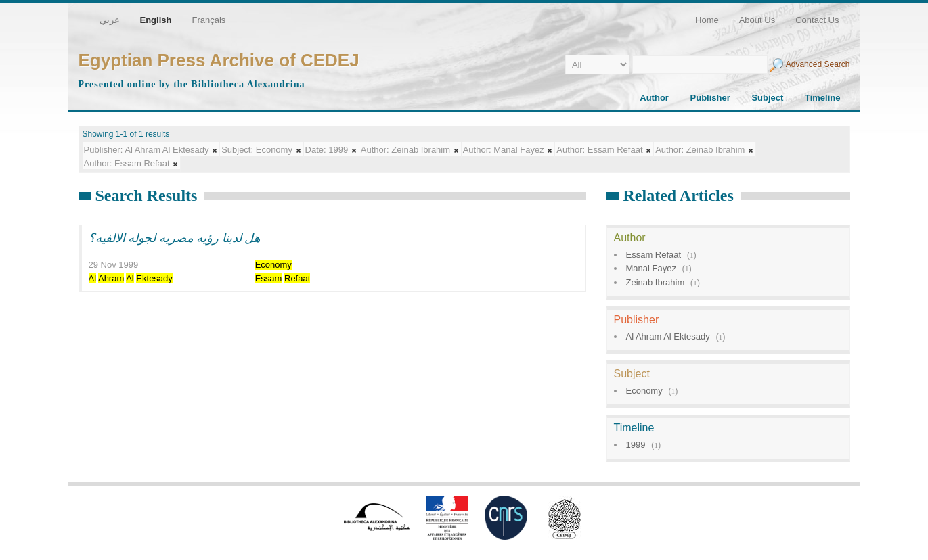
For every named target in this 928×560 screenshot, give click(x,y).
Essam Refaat (654, 255)
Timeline (823, 98)
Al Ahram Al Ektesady (668, 336)
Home (707, 20)
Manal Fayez (651, 268)
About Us (757, 20)
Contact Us (817, 20)
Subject (767, 98)
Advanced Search (818, 64)
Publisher (710, 98)
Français (208, 20)
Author (654, 98)
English (156, 20)
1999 (636, 445)
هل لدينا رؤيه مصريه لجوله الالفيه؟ (175, 238)
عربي (110, 20)
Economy (644, 391)
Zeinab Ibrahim (656, 282)
